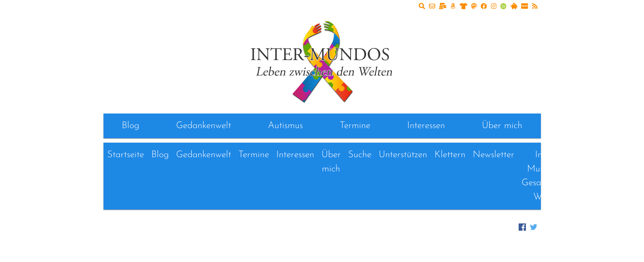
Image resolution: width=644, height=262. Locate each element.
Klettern (450, 155)
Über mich (502, 126)
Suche (360, 155)
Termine (355, 126)
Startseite (126, 155)
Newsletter (493, 155)
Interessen (426, 126)
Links (587, 155)
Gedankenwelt (204, 126)
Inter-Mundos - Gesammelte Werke (546, 176)
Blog (130, 126)
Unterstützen (403, 155)
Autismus (285, 126)
